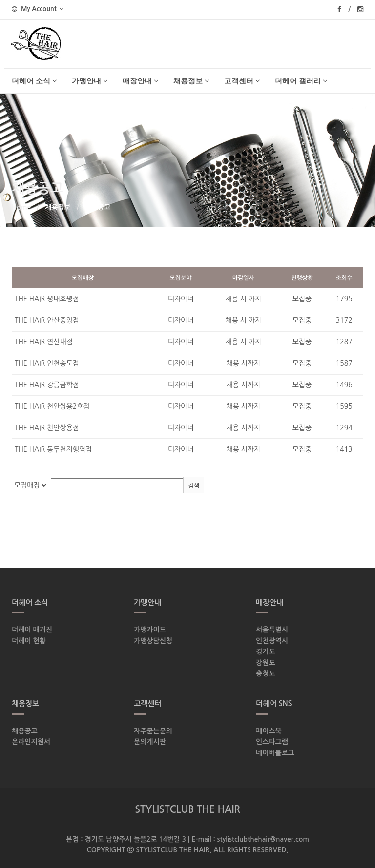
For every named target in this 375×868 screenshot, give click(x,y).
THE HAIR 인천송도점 (47, 363)
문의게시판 (150, 742)
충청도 (265, 673)
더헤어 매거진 (32, 630)
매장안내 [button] (141, 81)
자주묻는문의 (153, 731)
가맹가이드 (150, 630)
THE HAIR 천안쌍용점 (47, 428)
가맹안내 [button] (90, 81)
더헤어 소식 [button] (34, 81)
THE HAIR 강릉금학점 (47, 385)
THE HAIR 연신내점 (44, 342)
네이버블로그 (275, 753)
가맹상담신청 (153, 641)
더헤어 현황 (29, 641)
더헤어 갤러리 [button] (301, 81)
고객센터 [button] (242, 81)
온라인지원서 (31, 742)
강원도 (265, 663)
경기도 (265, 651)
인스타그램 (272, 742)
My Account (38, 9)
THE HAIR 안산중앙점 (47, 320)
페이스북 (269, 731)
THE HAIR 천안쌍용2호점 (52, 406)
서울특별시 (272, 630)
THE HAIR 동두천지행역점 (53, 449)
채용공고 (25, 731)
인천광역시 (272, 641)
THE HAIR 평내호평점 (47, 299)
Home (21, 207)
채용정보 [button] (191, 81)
